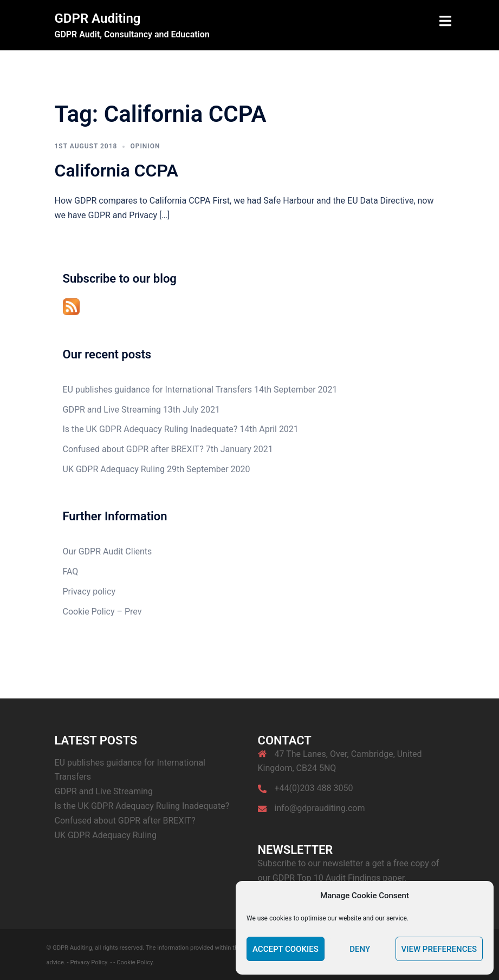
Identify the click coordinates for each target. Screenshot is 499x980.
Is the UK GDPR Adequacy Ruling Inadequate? (150, 429)
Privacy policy (89, 592)
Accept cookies (286, 949)
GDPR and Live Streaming (112, 410)
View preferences (439, 949)
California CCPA (116, 171)
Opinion (145, 146)
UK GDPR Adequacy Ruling (114, 469)
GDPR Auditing (98, 18)
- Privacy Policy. (88, 962)
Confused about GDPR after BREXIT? (133, 449)
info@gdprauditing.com (320, 808)
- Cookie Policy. (134, 962)
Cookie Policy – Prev (102, 612)
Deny (360, 949)
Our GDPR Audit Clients (108, 551)
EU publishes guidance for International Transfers (158, 390)
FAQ (71, 571)
